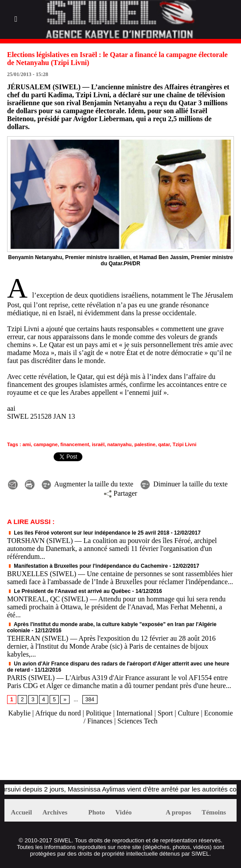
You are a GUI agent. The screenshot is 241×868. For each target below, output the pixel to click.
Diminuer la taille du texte (184, 484)
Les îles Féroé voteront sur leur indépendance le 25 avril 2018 (88, 533)
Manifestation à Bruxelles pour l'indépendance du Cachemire (87, 566)
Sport (165, 713)
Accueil (21, 812)
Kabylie (19, 713)
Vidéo (123, 812)
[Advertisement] (108, 757)
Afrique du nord (58, 713)
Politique (99, 713)
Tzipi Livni (184, 444)
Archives (55, 812)
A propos (179, 812)
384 (90, 700)
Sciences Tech (138, 721)
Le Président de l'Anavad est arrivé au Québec (69, 591)
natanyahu (119, 444)
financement (75, 444)
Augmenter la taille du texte (87, 484)
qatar (164, 444)
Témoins (214, 812)
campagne (46, 444)
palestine (145, 444)
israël (98, 444)
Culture (189, 713)
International (135, 713)
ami (27, 444)
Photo (97, 812)
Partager (120, 493)
